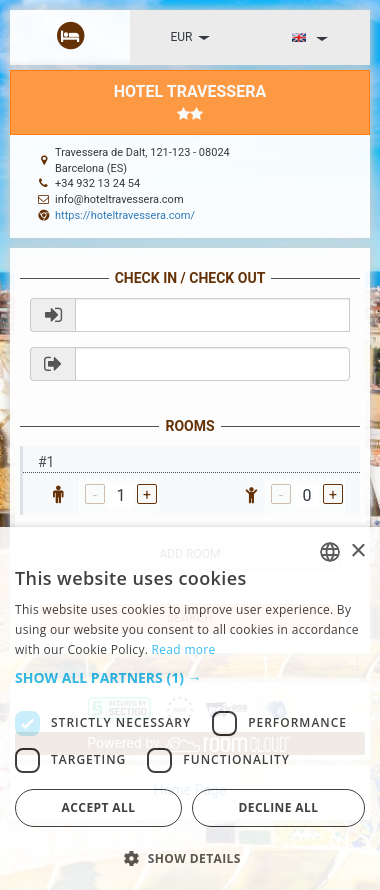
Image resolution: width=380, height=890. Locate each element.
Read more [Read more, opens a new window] (184, 649)
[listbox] (330, 552)
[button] (190, 678)
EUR (190, 37)
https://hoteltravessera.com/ (125, 215)
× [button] (357, 551)
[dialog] (190, 708)
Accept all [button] (99, 807)
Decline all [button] (279, 807)
